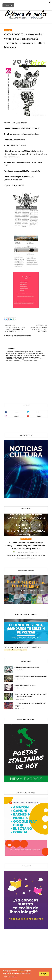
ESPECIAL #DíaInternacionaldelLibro (27, 667)
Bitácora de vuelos (23, 552)
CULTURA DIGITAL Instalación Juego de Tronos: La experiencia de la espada (31, 695)
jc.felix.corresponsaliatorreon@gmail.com (24, 134)
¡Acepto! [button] (44, 974)
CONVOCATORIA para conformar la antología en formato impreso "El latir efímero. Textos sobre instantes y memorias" (26, 545)
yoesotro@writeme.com (13, 180)
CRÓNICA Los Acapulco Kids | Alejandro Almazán (31, 676)
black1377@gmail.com (17, 145)
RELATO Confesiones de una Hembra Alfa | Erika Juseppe (30, 705)
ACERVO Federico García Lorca (25, 685)
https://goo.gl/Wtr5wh (19, 123)
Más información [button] (10, 976)
